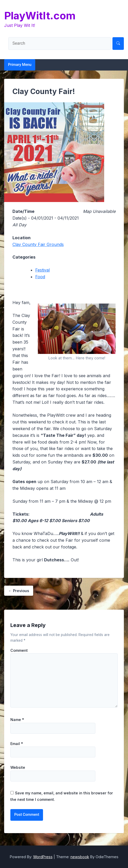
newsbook (80, 857)
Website (18, 768)
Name (17, 720)
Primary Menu (20, 65)
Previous (19, 591)
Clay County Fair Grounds (38, 244)
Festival (42, 270)
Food (40, 277)
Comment (19, 650)
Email (17, 744)
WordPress (43, 857)
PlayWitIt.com (40, 16)
